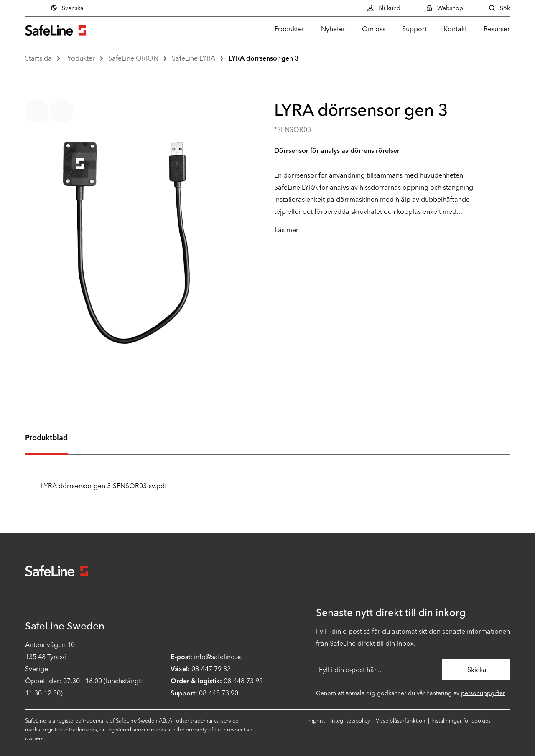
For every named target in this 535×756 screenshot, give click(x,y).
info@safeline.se (218, 657)
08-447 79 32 (211, 669)
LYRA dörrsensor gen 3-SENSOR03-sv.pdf (96, 486)
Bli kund (383, 8)
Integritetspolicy (350, 721)
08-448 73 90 (219, 693)
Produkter (289, 29)
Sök (499, 8)
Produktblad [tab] (46, 438)
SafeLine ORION (133, 58)
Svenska (67, 8)
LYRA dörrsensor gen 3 (264, 58)
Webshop (444, 8)
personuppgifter (483, 693)
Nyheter (333, 29)
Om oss (374, 29)
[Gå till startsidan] (56, 29)
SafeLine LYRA (194, 58)
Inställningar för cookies (461, 721)
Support (414, 29)
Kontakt (455, 29)
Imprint (316, 721)
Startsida (38, 58)
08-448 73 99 (243, 681)
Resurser (497, 29)
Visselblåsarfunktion (401, 721)
